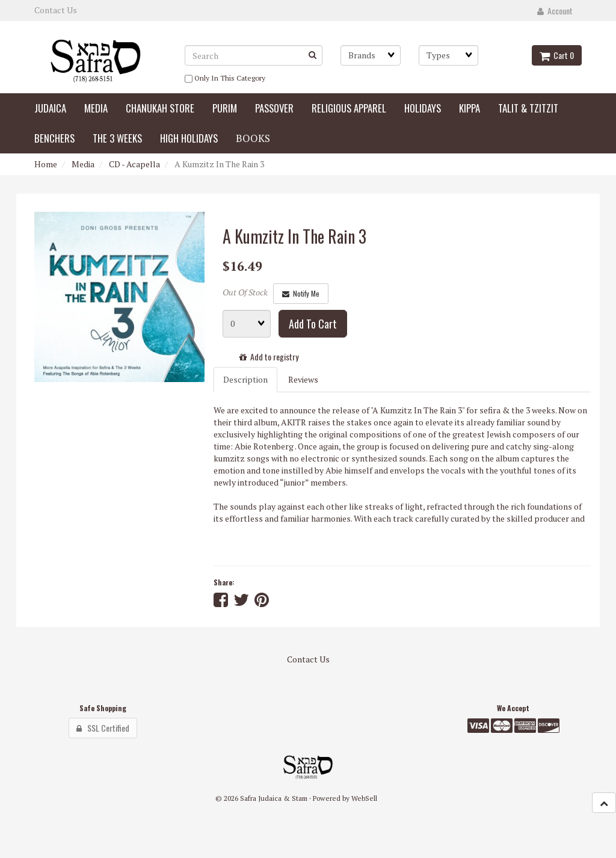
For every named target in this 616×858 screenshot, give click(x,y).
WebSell (364, 798)
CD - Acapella (134, 164)
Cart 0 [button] (557, 55)
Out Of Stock (245, 292)
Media (83, 164)
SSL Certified (103, 728)
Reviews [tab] (303, 379)
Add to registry (269, 356)
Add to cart (313, 324)
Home (46, 164)
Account (555, 11)
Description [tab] (245, 379)
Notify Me (301, 293)
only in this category (225, 79)
